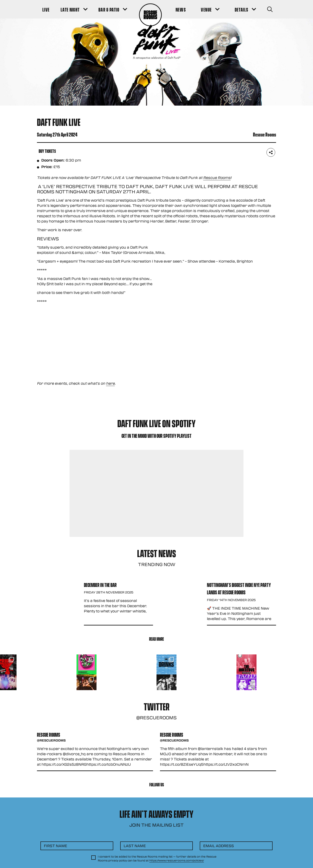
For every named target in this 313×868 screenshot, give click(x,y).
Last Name (135, 846)
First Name (56, 846)
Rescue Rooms (217, 178)
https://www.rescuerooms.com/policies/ (177, 860)
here (110, 383)
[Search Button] (270, 9)
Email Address (219, 846)
